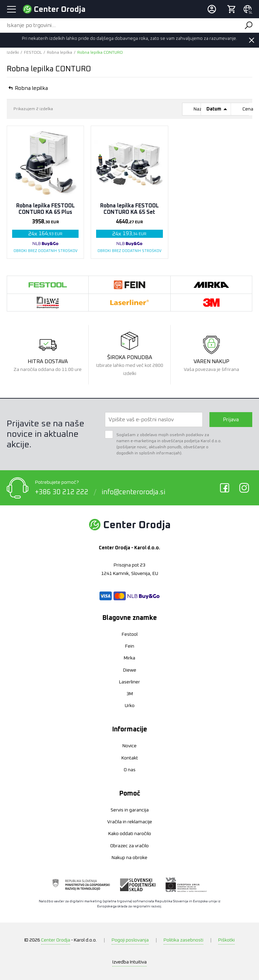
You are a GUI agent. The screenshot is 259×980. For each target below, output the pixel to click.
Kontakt (130, 758)
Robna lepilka (60, 53)
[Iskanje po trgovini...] (119, 25)
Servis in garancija (130, 810)
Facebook (225, 488)
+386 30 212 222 (62, 492)
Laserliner (129, 682)
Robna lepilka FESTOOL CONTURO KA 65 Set (129, 209)
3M (130, 694)
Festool (130, 634)
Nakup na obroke (129, 858)
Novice (129, 746)
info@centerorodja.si (133, 492)
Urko (130, 706)
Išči (249, 25)
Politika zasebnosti (183, 940)
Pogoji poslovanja (130, 940)
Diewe (130, 670)
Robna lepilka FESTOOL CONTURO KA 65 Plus (46, 209)
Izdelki (13, 53)
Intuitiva (129, 962)
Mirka (129, 658)
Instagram (244, 488)
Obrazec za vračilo (129, 846)
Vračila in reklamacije (130, 822)
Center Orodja (56, 940)
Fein (130, 646)
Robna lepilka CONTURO (100, 53)
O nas (130, 770)
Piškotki (226, 940)
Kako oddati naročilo (130, 834)
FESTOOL (33, 53)
